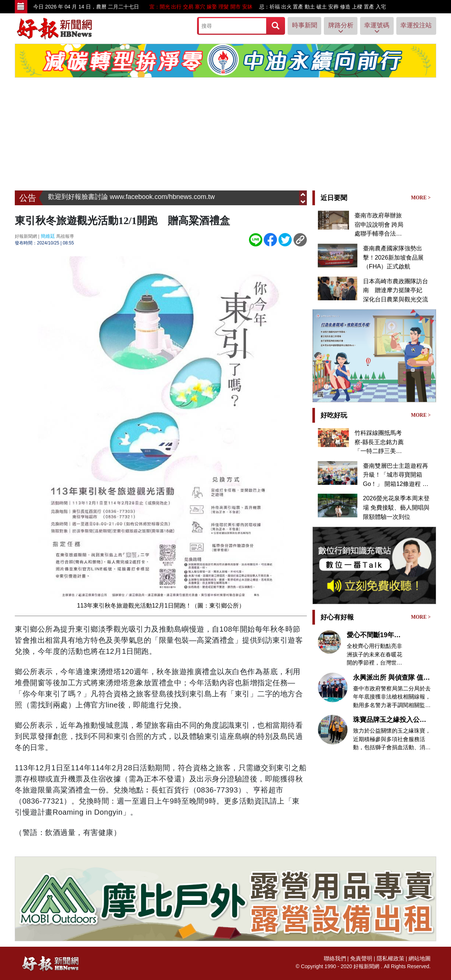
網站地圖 (420, 957)
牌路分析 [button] (329, 28)
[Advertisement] (225, 135)
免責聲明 (365, 957)
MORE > (421, 197)
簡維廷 (47, 236)
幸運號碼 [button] (370, 28)
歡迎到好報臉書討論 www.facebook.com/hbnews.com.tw (131, 198)
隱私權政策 (393, 957)
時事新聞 (289, 25)
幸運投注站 (414, 25)
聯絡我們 (340, 957)
